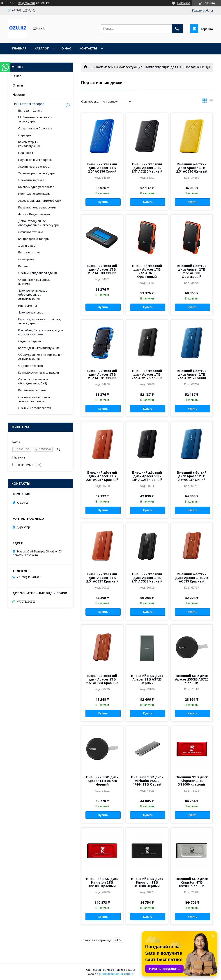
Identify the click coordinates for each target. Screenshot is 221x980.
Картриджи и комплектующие (39, 348)
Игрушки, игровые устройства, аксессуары (40, 321)
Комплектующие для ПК (163, 67)
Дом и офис (27, 246)
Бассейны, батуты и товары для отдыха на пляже (41, 332)
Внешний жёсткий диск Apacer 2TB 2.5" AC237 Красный (102, 578)
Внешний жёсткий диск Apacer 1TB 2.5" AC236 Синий (102, 168)
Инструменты (28, 306)
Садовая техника (31, 366)
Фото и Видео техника (34, 214)
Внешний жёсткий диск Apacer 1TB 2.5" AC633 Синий (102, 269)
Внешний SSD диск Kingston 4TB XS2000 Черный (192, 882)
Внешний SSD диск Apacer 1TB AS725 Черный (102, 781)
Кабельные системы (32, 390)
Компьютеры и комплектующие (119, 67)
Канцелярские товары (34, 239)
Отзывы (18, 85)
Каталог (42, 48)
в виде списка (211, 102)
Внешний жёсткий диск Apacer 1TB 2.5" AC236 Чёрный (147, 168)
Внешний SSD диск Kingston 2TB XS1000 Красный (102, 882)
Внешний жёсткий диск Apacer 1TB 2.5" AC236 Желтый (192, 168)
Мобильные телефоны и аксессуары (35, 119)
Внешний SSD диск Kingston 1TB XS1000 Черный (147, 882)
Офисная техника (31, 232)
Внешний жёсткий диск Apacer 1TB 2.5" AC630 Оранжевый (147, 271)
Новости (19, 95)
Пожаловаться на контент (117, 974)
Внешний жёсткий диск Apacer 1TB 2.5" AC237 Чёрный (147, 374)
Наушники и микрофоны (35, 160)
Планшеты (26, 153)
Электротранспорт (31, 312)
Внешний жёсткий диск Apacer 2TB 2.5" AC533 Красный (102, 679)
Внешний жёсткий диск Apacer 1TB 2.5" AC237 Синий (192, 374)
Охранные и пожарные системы (34, 282)
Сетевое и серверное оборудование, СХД (33, 381)
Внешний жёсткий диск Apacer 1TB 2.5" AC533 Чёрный (147, 578)
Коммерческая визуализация (39, 373)
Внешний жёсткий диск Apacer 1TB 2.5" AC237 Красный (102, 476)
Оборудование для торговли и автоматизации (40, 357)
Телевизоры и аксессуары (37, 173)
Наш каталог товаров (28, 104)
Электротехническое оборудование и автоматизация (33, 295)
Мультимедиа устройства (36, 187)
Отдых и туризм (30, 341)
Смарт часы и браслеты (35, 128)
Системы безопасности (35, 408)
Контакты (88, 48)
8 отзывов (184, 3)
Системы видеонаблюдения (38, 273)
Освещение (26, 259)
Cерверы (25, 135)
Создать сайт (26, 3)
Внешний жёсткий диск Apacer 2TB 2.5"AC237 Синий (192, 476)
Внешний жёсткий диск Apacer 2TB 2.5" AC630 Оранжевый (192, 271)
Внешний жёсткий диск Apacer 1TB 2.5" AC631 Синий (102, 374)
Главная (19, 48)
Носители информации (34, 194)
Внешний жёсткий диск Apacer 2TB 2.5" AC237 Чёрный (147, 476)
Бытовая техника (30, 111)
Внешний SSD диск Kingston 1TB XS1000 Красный (192, 781)
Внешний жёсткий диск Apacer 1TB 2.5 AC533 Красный (192, 578)
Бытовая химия (29, 252)
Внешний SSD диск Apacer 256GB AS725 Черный (192, 679)
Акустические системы (34, 167)
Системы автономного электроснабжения (34, 399)
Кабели (23, 266)
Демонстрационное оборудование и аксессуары (39, 223)
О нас (66, 48)
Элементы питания (31, 180)
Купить (103, 202)
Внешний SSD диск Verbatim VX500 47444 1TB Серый (147, 781)
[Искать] (177, 29)
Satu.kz (130, 970)
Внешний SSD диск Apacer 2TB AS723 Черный (147, 679)
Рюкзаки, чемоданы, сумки (37, 207)
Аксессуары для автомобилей (40, 201)
